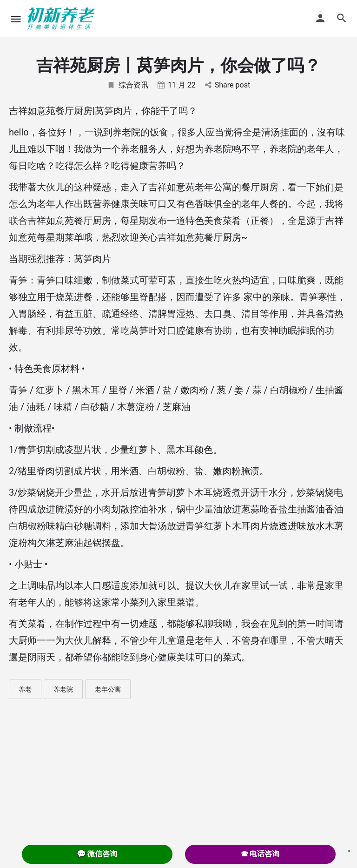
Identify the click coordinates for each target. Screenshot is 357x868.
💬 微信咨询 (97, 854)
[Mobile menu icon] (16, 19)
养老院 (63, 689)
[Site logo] (62, 19)
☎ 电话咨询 (260, 854)
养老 (25, 689)
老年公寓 (108, 689)
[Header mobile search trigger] (342, 18)
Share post (228, 85)
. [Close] (349, 848)
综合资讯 (128, 85)
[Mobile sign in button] (320, 18)
